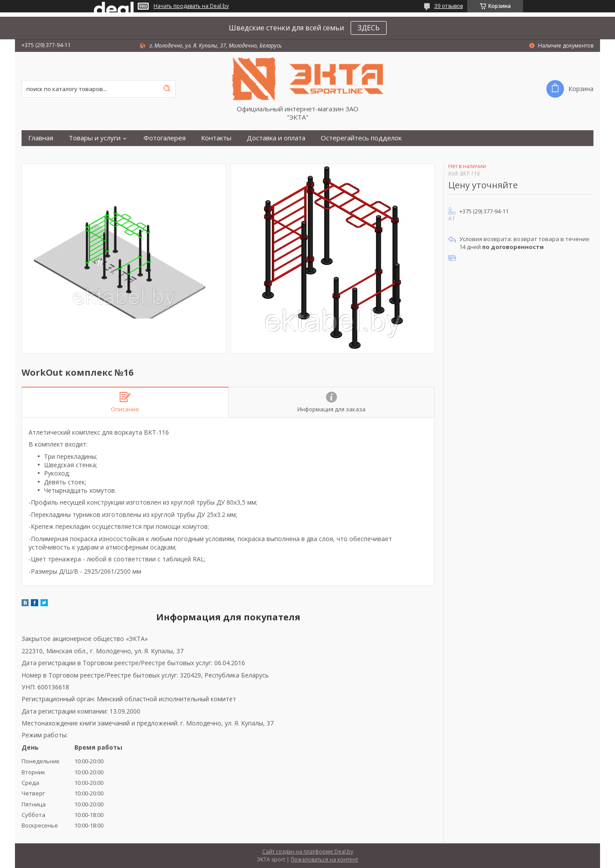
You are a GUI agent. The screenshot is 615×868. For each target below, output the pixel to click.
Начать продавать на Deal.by (191, 6)
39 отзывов (448, 6)
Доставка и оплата (276, 138)
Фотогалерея (165, 138)
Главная (41, 138)
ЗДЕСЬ (369, 28)
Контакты (216, 138)
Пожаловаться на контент (324, 859)
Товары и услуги (95, 138)
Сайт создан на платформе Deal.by (308, 852)
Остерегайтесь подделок (361, 138)
